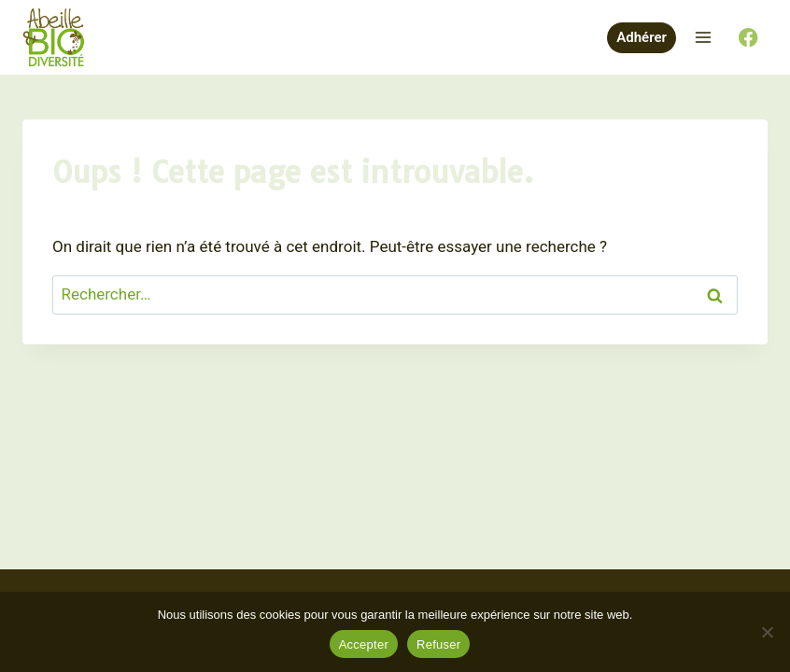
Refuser (438, 644)
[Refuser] (767, 632)
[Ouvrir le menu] (703, 37)
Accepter (364, 644)
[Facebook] (748, 38)
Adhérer (642, 37)
